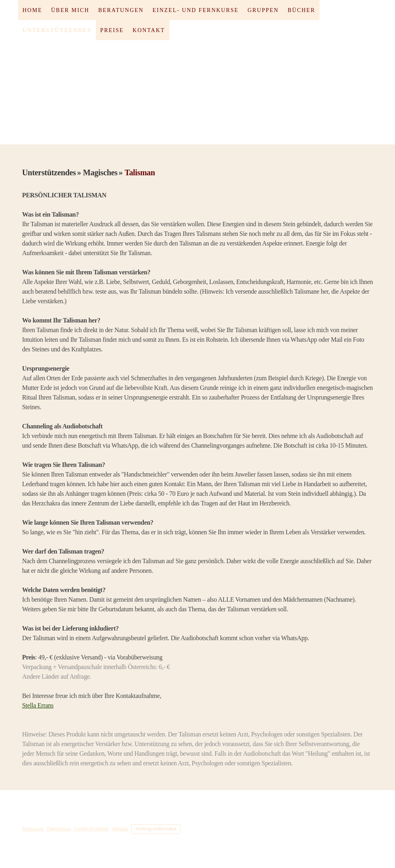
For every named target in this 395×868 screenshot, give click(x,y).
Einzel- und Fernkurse (196, 10)
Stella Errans (38, 705)
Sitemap (120, 829)
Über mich (70, 10)
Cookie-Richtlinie (92, 829)
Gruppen (263, 10)
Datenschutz (59, 829)
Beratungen (121, 10)
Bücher (301, 10)
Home (32, 10)
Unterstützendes (57, 30)
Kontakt (149, 30)
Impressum (33, 829)
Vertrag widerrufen (156, 829)
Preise (112, 30)
